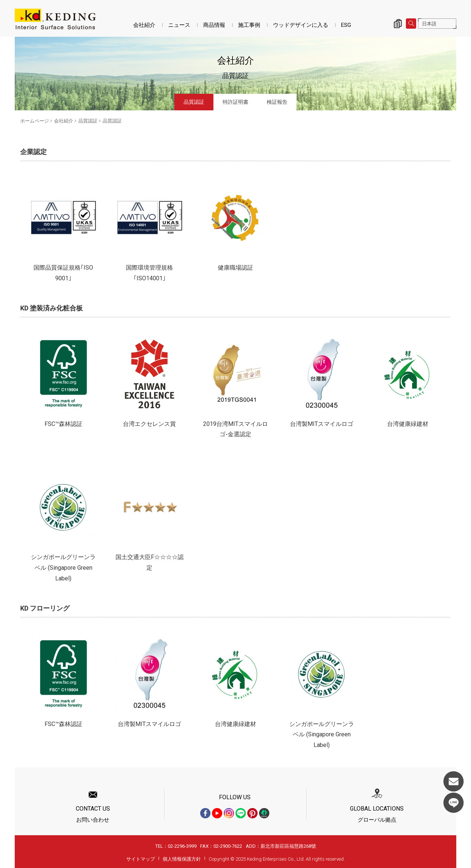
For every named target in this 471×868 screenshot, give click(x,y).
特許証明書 (235, 102)
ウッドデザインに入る (301, 25)
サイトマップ (141, 859)
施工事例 (249, 25)
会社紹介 (144, 25)
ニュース (179, 25)
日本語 (429, 24)
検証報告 (277, 102)
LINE (454, 803)
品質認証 (194, 102)
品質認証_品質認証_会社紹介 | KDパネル (55, 19)
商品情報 (214, 25)
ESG (346, 25)
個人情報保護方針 (182, 859)
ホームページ (35, 121)
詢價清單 (398, 24)
